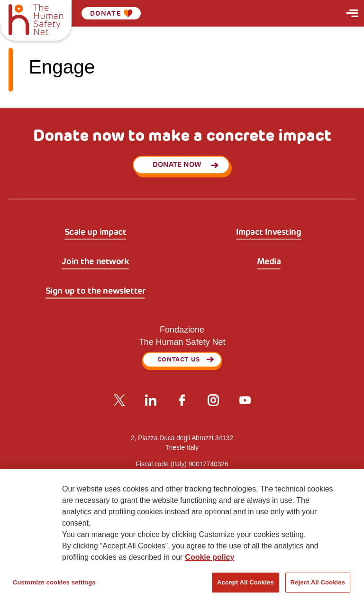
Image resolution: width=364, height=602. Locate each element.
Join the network (95, 262)
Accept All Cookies (246, 582)
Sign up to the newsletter (96, 291)
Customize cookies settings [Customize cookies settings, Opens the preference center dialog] (54, 582)
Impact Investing (268, 232)
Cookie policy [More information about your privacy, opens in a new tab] (209, 557)
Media (269, 262)
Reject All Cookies (318, 582)
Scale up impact (96, 232)
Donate (111, 13)
